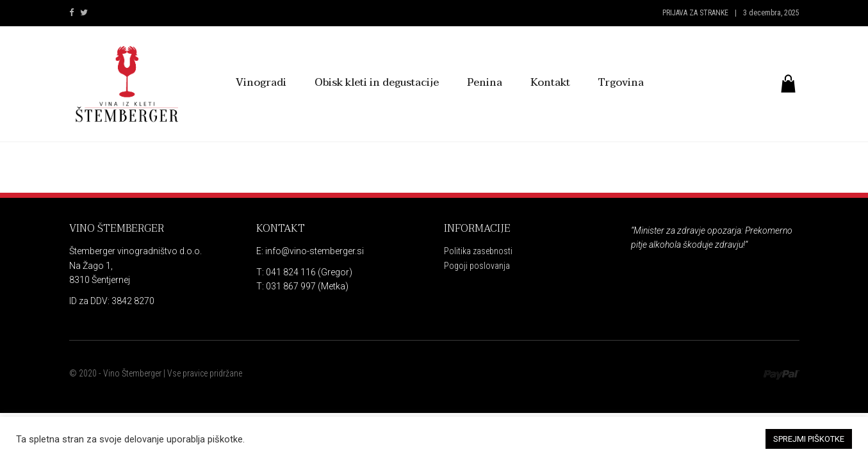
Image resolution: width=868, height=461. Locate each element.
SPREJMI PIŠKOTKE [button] (809, 439)
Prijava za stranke (695, 13)
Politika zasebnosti (478, 251)
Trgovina (621, 83)
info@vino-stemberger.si (314, 251)
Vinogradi (261, 83)
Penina (485, 83)
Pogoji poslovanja (477, 266)
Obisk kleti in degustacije (377, 83)
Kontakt (550, 83)
